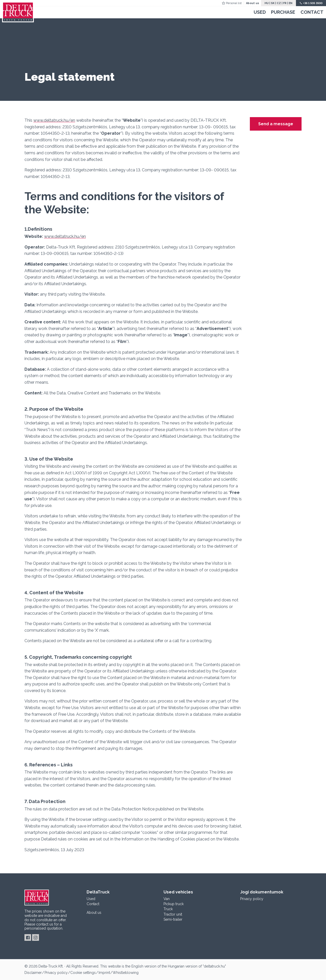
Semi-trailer (173, 919)
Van (167, 899)
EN (291, 3)
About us (253, 3)
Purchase (283, 12)
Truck (168, 909)
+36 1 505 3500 (313, 3)
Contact (312, 12)
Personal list (234, 3)
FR (285, 3)
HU (267, 3)
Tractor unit (173, 914)
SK (273, 3)
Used (260, 12)
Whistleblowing (126, 973)
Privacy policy (252, 899)
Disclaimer (33, 973)
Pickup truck (174, 904)
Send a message (276, 124)
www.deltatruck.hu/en (54, 120)
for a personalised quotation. (44, 926)
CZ (279, 3)
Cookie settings (83, 973)
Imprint (104, 973)
